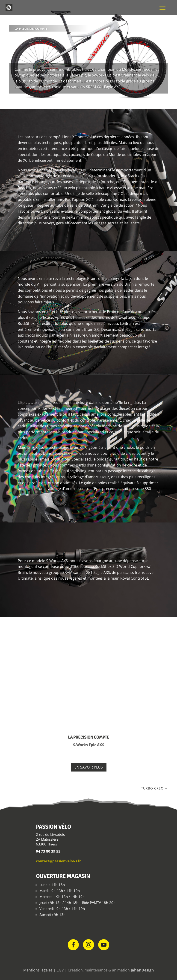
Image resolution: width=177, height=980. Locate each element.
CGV (60, 970)
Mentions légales (38, 970)
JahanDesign (142, 970)
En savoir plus (89, 767)
